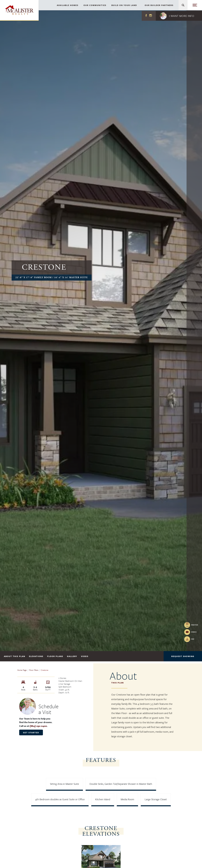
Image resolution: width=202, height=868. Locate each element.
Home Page (22, 670)
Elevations (36, 656)
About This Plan (14, 656)
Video (85, 656)
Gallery (72, 656)
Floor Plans (55, 656)
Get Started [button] (31, 732)
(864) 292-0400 (38, 726)
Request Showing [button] (183, 656)
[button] (179, 16)
